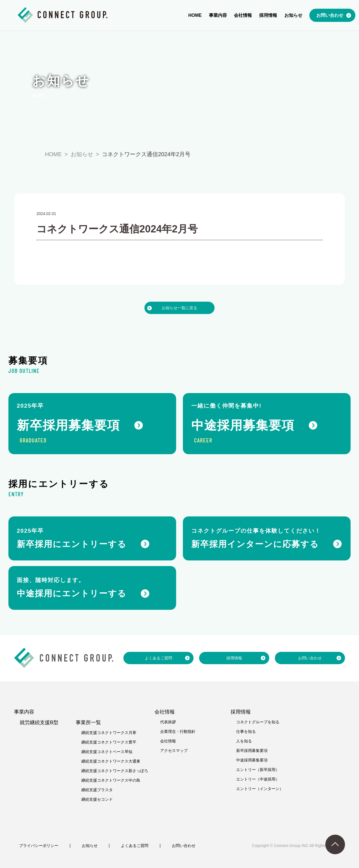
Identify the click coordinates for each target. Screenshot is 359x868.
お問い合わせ (310, 658)
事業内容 (24, 712)
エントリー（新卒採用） (258, 770)
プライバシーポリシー (39, 846)
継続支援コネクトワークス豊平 (109, 742)
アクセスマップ (174, 751)
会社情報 (168, 741)
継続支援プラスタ (97, 790)
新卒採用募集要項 (252, 751)
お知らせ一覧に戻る (179, 308)
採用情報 (234, 658)
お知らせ (90, 846)
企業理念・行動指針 (178, 731)
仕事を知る (246, 731)
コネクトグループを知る (258, 722)
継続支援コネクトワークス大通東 (111, 761)
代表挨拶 (168, 722)
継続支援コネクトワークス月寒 (109, 733)
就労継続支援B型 (39, 722)
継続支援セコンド (97, 799)
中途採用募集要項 (252, 760)
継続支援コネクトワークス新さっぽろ (115, 771)
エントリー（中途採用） (258, 779)
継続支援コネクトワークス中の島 (111, 780)
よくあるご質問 (158, 658)
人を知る (244, 741)
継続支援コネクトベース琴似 (107, 752)
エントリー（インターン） (260, 789)
